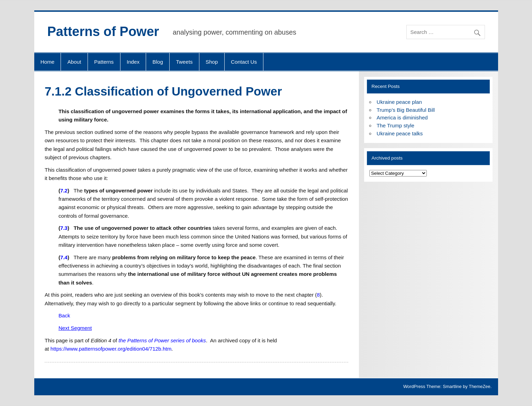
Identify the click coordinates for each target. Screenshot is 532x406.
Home (48, 62)
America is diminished (402, 118)
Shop (212, 62)
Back (64, 315)
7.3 (64, 228)
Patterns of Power (103, 31)
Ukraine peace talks (400, 133)
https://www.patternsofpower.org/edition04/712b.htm (111, 349)
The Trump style (395, 125)
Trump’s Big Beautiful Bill (406, 110)
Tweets (184, 62)
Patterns (104, 62)
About (74, 62)
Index (133, 62)
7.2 (64, 191)
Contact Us (244, 62)
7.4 (64, 257)
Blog (158, 62)
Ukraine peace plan (399, 102)
